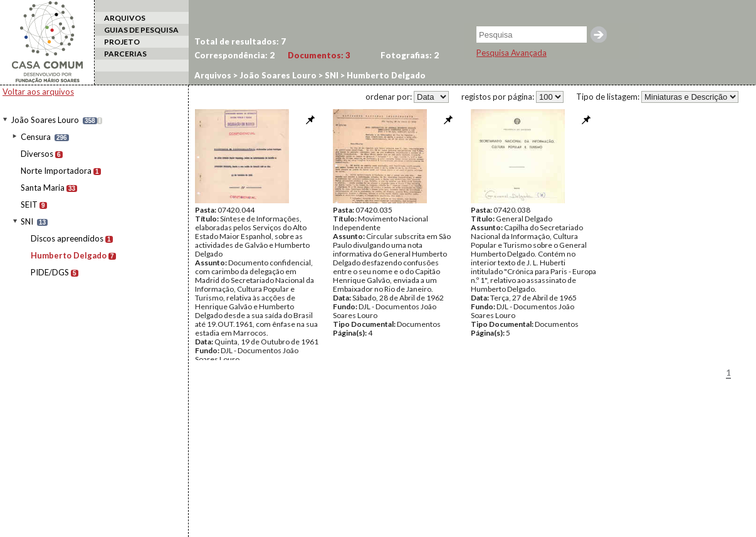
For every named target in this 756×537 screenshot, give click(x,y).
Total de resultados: (240, 41)
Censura (36, 137)
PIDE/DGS (50, 272)
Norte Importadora (56, 171)
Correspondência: (234, 55)
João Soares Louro (45, 120)
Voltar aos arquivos (38, 92)
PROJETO (122, 42)
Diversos (37, 154)
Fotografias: (410, 55)
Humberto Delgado (69, 255)
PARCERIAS (125, 54)
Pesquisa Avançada (512, 53)
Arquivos (213, 75)
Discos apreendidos (67, 238)
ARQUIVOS (125, 18)
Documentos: (319, 55)
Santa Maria (43, 188)
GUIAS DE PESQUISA (141, 30)
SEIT (29, 205)
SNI (27, 221)
